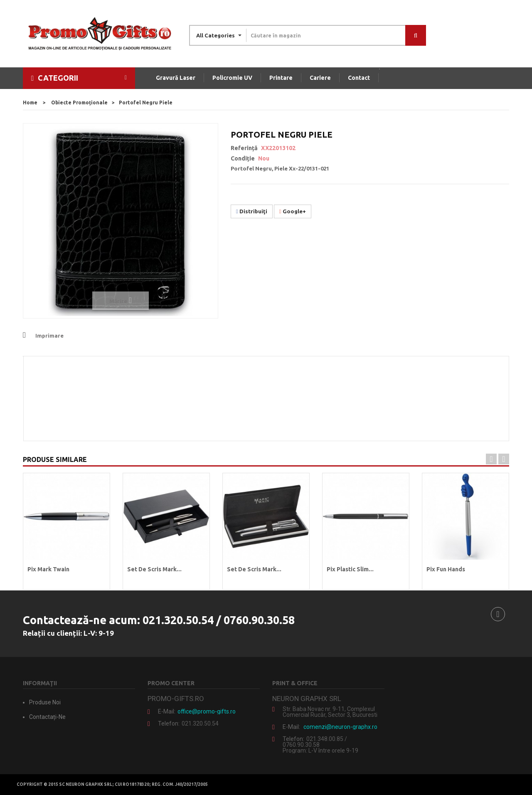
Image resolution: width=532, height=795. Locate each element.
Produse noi (45, 702)
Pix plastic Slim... (350, 569)
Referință (244, 148)
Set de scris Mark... (154, 569)
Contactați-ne (47, 717)
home (30, 102)
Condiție (243, 158)
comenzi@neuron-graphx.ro (340, 727)
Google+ (293, 211)
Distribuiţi (252, 211)
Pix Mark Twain (48, 569)
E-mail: (167, 711)
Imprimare (49, 336)
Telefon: (169, 723)
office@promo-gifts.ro (207, 711)
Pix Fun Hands (446, 569)
